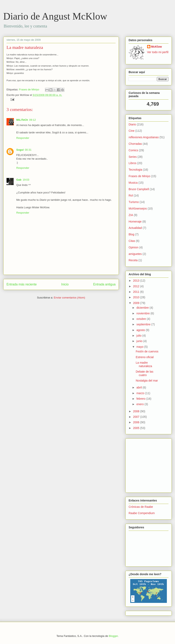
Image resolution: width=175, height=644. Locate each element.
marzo (141, 393)
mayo (140, 347)
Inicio (65, 284)
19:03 (26, 180)
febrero (141, 399)
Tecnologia (135, 170)
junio (140, 341)
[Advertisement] (141, 464)
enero (140, 404)
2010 (137, 297)
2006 (137, 422)
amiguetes (135, 254)
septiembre (144, 324)
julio (139, 336)
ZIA (131, 215)
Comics (133, 150)
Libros (132, 163)
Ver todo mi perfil (158, 52)
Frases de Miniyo (29, 89)
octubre (142, 319)
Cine (132, 131)
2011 (137, 292)
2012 (137, 286)
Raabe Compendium (142, 513)
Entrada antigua (104, 284)
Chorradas (135, 144)
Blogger (113, 636)
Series (133, 157)
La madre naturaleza (25, 47)
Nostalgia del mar (147, 381)
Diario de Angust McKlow (55, 16)
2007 (137, 417)
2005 (137, 428)
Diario (132, 124)
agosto (141, 330)
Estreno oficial (145, 357)
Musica (133, 183)
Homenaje (135, 222)
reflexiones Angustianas (144, 137)
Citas (132, 241)
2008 (137, 411)
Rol (131, 195)
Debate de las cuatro (144, 373)
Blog (131, 234)
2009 (137, 303)
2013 (137, 281)
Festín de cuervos (147, 351)
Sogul (20, 150)
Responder (23, 138)
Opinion (133, 247)
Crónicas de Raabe (141, 507)
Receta (133, 260)
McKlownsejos (138, 208)
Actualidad (135, 228)
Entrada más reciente (22, 284)
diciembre (143, 308)
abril (139, 387)
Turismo (134, 202)
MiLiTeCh (22, 120)
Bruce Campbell (139, 189)
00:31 (28, 150)
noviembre (143, 313)
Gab (19, 180)
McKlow (157, 47)
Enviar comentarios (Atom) (69, 298)
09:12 (33, 120)
